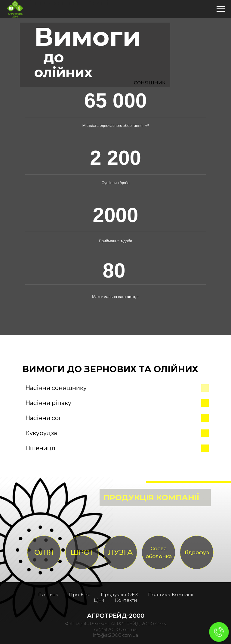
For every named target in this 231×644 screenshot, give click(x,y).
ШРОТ (82, 552)
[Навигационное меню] (221, 9)
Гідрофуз (197, 552)
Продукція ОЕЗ (119, 594)
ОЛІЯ (44, 552)
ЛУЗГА (120, 552)
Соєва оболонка (159, 552)
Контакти (126, 600)
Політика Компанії (171, 594)
